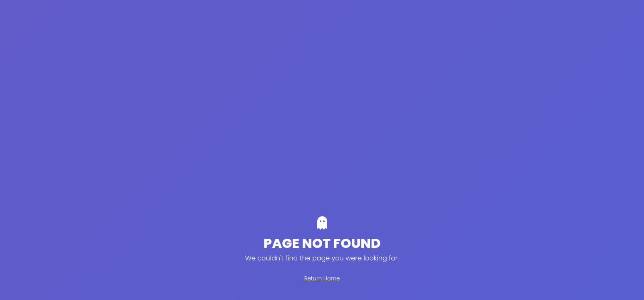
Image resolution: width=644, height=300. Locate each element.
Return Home (322, 279)
